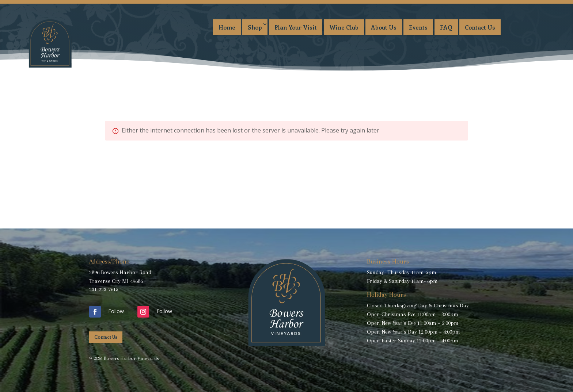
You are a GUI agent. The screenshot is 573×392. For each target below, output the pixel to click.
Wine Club (344, 27)
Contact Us (480, 27)
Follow (116, 311)
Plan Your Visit (296, 27)
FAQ (446, 27)
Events (418, 27)
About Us (384, 27)
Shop (255, 27)
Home (227, 27)
